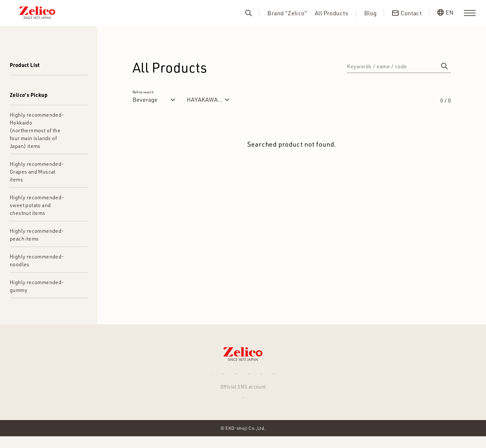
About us (263, 376)
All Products (332, 13)
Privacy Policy (337, 376)
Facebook (243, 406)
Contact (296, 376)
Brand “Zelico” (287, 13)
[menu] (470, 13)
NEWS (139, 376)
